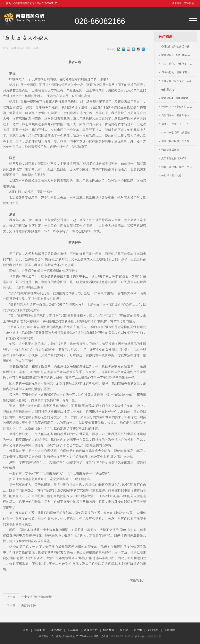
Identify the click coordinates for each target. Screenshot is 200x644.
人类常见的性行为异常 (174, 158)
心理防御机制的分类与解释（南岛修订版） (177, 46)
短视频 (138, 630)
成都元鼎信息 (154, 636)
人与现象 (73, 630)
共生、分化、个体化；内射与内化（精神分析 (177, 64)
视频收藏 (170, 630)
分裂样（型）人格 (171, 176)
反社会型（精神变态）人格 (177, 81)
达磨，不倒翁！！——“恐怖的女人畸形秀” (177, 124)
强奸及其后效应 (170, 150)
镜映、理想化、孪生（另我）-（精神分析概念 (177, 167)
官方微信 (189, 3)
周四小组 (153, 630)
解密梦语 (109, 630)
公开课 (124, 630)
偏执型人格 (168, 89)
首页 (26, 630)
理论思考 (56, 630)
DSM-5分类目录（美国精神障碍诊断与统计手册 (177, 133)
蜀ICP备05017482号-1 (123, 636)
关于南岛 (177, 3)
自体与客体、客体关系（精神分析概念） (177, 115)
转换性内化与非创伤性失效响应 (177, 107)
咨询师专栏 (91, 630)
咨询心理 (40, 630)
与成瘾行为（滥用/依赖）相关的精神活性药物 (177, 72)
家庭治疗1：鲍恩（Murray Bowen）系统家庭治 (177, 55)
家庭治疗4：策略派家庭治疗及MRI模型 (177, 98)
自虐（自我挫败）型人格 (175, 141)
